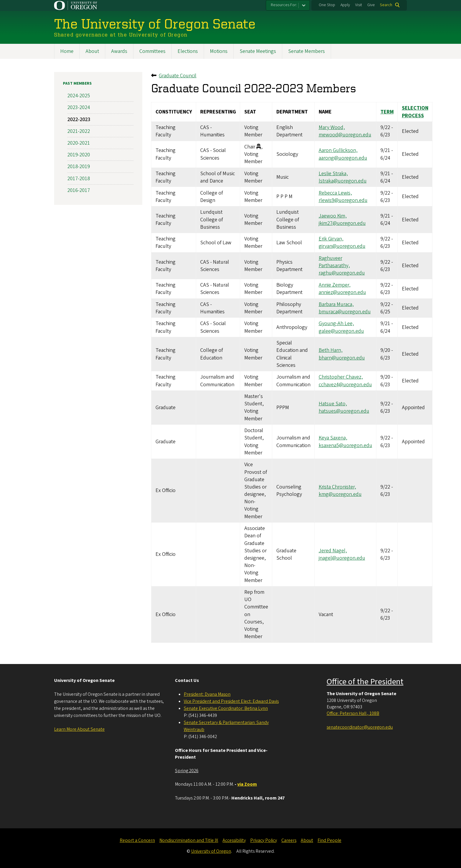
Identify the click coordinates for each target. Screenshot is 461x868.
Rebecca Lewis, (335, 193)
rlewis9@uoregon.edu (343, 200)
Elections (188, 51)
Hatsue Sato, (333, 404)
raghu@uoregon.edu (342, 273)
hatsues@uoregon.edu (344, 411)
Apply (345, 5)
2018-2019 (79, 167)
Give (371, 5)
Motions (219, 51)
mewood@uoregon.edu (345, 135)
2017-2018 (79, 179)
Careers (289, 840)
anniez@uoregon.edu (342, 292)
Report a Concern (137, 840)
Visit (359, 5)
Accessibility (234, 840)
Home (67, 51)
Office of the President (365, 682)
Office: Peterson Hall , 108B (353, 713)
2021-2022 (79, 131)
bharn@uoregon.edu (342, 358)
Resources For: (284, 5)
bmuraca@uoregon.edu (345, 312)
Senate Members (307, 51)
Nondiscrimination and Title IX (189, 840)
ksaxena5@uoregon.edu (345, 445)
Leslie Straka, (333, 174)
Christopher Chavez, (341, 377)
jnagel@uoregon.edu (342, 558)
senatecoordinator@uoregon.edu (360, 727)
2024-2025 (79, 96)
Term (387, 112)
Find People (329, 840)
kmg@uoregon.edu (340, 494)
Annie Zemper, (335, 285)
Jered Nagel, (333, 551)
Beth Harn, (331, 351)
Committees (152, 51)
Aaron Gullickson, (338, 151)
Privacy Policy (264, 840)
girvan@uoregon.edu (342, 246)
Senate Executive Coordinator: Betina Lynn (226, 708)
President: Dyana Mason (207, 694)
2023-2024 (79, 108)
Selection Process (415, 112)
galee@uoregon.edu (341, 331)
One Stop (327, 5)
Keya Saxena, (333, 438)
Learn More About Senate (79, 729)
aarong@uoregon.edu (343, 158)
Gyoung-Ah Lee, (336, 324)
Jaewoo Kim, (333, 216)
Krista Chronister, (337, 487)
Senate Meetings (258, 51)
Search (386, 5)
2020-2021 (79, 143)
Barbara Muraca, (336, 304)
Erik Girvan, (331, 239)
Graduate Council (178, 76)
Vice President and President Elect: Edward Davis (231, 701)
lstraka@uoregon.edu (343, 181)
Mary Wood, (332, 127)
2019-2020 (79, 155)
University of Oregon (211, 851)
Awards (119, 51)
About (92, 51)
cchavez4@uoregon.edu (345, 385)
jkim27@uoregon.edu (342, 223)
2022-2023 (79, 119)
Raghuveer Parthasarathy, (334, 262)
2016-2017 (79, 190)
